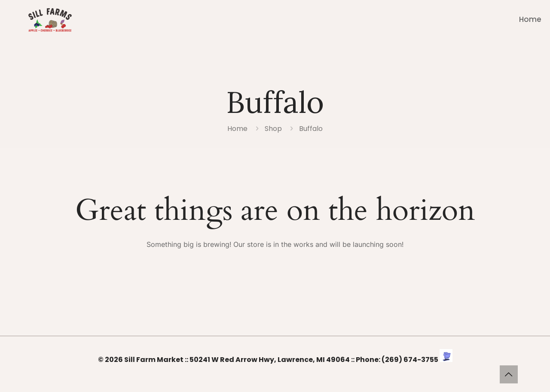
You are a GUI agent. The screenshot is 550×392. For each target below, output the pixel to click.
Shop (273, 129)
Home (237, 129)
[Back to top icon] (509, 374)
